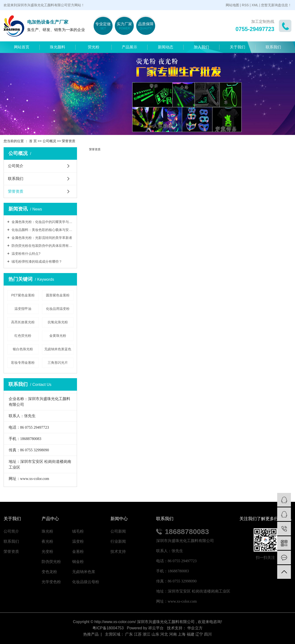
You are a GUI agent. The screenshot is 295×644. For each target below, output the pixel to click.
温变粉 (78, 541)
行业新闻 (118, 541)
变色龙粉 (49, 572)
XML (255, 5)
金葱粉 (78, 552)
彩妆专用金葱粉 (23, 363)
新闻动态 (166, 47)
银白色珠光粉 (23, 349)
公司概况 (49, 141)
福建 (191, 634)
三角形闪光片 (58, 363)
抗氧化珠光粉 (58, 322)
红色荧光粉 (23, 336)
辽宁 (199, 634)
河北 (164, 634)
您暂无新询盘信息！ (276, 5)
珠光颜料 (58, 47)
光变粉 (47, 552)
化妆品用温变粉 (58, 309)
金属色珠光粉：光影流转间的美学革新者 (41, 238)
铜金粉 (78, 562)
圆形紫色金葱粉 (58, 295)
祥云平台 (156, 628)
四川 (208, 634)
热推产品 (91, 634)
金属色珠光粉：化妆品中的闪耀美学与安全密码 (42, 222)
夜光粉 (47, 541)
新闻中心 (119, 519)
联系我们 (273, 47)
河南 (173, 634)
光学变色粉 (51, 582)
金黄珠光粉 (58, 336)
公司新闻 (118, 531)
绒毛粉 (78, 531)
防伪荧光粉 (51, 562)
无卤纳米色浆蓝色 (58, 349)
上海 (182, 634)
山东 (155, 634)
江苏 (138, 634)
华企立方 (194, 628)
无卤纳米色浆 (84, 572)
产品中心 (50, 519)
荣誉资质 (16, 191)
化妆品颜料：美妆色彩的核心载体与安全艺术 (42, 230)
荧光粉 (94, 47)
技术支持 (118, 552)
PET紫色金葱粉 (23, 295)
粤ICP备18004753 (108, 628)
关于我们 (237, 47)
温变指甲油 (23, 309)
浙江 (147, 634)
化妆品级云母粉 (86, 582)
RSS (245, 5)
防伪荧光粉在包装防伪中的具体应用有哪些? (42, 246)
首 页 (33, 141)
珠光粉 (47, 531)
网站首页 (22, 47)
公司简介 (16, 166)
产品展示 (129, 47)
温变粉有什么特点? (26, 254)
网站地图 (232, 5)
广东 (129, 634)
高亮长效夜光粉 (23, 322)
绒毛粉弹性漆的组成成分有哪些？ (36, 261)
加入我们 (201, 47)
